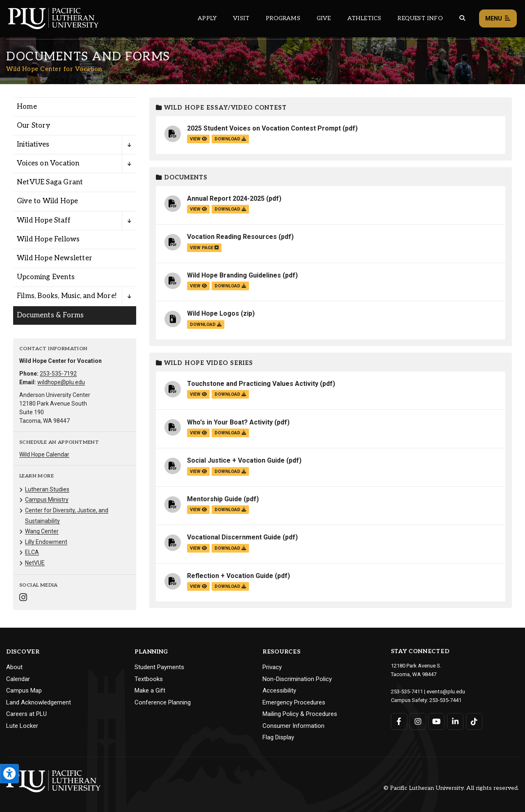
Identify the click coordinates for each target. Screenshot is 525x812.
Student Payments (159, 667)
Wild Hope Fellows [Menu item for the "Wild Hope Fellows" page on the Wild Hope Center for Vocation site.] (48, 239)
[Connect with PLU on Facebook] (399, 721)
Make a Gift (150, 690)
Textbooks (149, 679)
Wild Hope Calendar (44, 454)
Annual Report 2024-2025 (226, 198)
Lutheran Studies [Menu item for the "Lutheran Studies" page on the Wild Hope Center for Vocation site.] (47, 489)
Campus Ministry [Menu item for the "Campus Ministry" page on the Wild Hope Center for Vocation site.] (47, 500)
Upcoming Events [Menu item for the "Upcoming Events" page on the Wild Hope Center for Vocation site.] (46, 277)
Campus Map (24, 690)
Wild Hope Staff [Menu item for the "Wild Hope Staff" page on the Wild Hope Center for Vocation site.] (44, 220)
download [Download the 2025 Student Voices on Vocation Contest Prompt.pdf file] (230, 139)
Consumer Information (293, 726)
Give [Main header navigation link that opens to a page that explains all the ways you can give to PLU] (324, 18)
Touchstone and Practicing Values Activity (253, 384)
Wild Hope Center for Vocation (54, 69)
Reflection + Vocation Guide (230, 576)
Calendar (18, 679)
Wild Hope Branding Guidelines (234, 275)
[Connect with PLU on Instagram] (418, 721)
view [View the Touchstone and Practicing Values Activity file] (198, 394)
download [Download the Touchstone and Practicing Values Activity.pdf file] (230, 394)
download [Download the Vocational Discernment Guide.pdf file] (230, 548)
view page (204, 248)
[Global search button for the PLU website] (462, 18)
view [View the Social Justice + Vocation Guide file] (198, 471)
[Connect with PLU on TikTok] (474, 721)
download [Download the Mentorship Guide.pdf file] (230, 510)
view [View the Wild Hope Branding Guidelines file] (198, 286)
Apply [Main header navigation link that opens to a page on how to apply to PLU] (207, 18)
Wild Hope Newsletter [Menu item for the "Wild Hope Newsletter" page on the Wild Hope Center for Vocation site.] (55, 258)
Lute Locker (22, 726)
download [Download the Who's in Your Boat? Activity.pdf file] (230, 433)
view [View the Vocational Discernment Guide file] (198, 548)
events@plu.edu (446, 691)
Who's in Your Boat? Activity (230, 422)
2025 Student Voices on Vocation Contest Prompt (264, 128)
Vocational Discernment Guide (234, 537)
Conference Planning (163, 702)
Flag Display (278, 737)
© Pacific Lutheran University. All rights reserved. (451, 788)
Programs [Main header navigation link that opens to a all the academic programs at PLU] (283, 18)
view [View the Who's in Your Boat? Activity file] (198, 433)
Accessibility (279, 690)
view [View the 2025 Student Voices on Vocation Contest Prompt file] (198, 139)
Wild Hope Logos (213, 313)
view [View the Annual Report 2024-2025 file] (198, 209)
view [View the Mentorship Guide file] (198, 510)
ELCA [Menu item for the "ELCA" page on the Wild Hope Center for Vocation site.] (32, 552)
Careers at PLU (26, 714)
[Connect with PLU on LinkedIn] (455, 721)
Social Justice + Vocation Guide (236, 460)
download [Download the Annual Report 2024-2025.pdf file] (230, 209)
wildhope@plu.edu (61, 382)
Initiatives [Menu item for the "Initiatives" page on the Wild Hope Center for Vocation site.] (33, 145)
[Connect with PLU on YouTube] (437, 721)
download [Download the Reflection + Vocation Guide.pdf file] (230, 586)
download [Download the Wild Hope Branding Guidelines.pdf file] (230, 286)
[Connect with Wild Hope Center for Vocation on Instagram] (23, 598)
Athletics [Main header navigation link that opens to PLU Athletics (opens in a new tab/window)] (364, 18)
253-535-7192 (58, 374)
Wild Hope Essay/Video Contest (221, 108)
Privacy (272, 667)
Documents (182, 178)
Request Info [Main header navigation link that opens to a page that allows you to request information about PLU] (420, 18)
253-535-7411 (407, 691)
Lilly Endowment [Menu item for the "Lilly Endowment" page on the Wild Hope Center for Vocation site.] (46, 542)
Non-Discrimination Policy (297, 679)
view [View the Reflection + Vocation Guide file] (198, 586)
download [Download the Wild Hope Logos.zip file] (206, 325)
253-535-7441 (445, 699)
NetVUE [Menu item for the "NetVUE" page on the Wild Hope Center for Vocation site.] (35, 563)
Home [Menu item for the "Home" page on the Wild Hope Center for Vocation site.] (27, 107)
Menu (498, 19)
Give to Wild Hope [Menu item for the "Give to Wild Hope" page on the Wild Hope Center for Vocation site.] (47, 201)
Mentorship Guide (215, 499)
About (14, 667)
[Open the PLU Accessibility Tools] (9, 774)
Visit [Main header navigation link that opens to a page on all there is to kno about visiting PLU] (241, 18)
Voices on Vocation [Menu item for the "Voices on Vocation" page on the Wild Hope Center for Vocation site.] (48, 163)
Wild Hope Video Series (204, 363)
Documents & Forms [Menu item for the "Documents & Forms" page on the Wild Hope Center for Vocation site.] (50, 315)
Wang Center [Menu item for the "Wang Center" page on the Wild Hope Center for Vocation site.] (42, 531)
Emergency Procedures (294, 702)
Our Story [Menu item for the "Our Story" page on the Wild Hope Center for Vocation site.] (33, 126)
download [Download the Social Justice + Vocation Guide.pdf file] (230, 471)
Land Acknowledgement (39, 702)
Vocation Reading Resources (232, 237)
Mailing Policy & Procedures (300, 714)
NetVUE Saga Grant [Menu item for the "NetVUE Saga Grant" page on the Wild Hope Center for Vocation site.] (50, 182)
